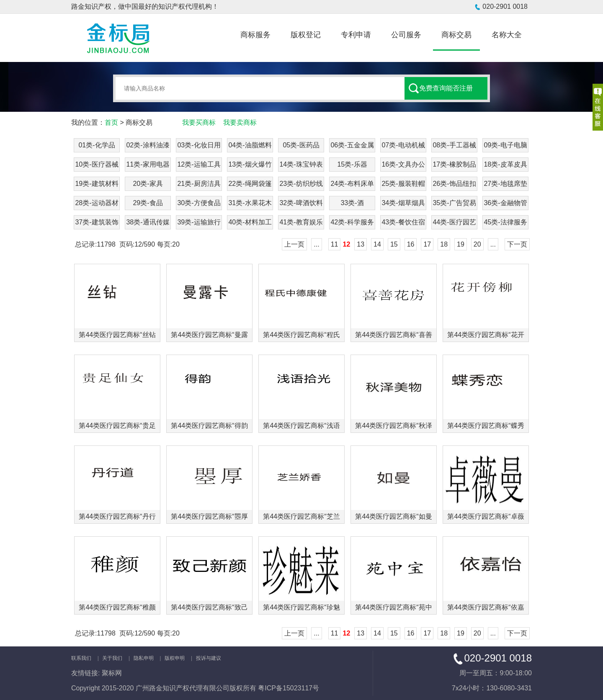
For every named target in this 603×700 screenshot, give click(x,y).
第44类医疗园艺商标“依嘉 (486, 607)
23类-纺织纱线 (301, 184)
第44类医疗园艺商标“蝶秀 (486, 426)
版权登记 (306, 35)
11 (335, 244)
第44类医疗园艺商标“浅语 (301, 426)
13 (361, 244)
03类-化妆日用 (199, 145)
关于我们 (112, 658)
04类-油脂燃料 (250, 145)
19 (461, 244)
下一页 (517, 244)
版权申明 (175, 658)
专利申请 (356, 35)
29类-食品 (148, 203)
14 (377, 244)
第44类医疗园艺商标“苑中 (393, 607)
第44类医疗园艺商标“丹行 (117, 516)
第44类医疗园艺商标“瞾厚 (209, 516)
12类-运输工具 (199, 164)
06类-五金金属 (352, 145)
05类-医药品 (301, 145)
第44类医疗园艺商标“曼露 (209, 335)
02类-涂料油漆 (148, 145)
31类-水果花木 (250, 203)
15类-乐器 (352, 164)
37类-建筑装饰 (97, 222)
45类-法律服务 (505, 222)
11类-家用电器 (148, 164)
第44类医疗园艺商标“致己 (209, 607)
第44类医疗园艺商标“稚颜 (117, 607)
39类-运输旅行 (199, 222)
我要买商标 (199, 122)
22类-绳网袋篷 (250, 184)
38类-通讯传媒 (148, 222)
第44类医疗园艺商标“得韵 (209, 426)
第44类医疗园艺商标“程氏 (301, 335)
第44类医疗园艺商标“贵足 (117, 426)
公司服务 (406, 35)
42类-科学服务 (352, 222)
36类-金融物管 (505, 203)
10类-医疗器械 (97, 164)
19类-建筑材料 (97, 184)
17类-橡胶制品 (454, 164)
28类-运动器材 (97, 203)
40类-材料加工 (250, 222)
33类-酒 (352, 203)
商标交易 (456, 35)
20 (477, 244)
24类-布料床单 (352, 184)
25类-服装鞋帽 (403, 184)
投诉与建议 (209, 658)
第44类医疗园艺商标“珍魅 (301, 607)
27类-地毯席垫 (505, 184)
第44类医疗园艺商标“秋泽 (393, 426)
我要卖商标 (240, 122)
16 (411, 244)
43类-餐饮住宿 (403, 222)
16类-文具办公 (403, 164)
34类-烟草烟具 (403, 203)
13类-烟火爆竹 (250, 164)
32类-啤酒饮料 (301, 203)
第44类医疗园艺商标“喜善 (393, 335)
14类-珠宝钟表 (301, 164)
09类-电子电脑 (505, 145)
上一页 (294, 244)
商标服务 (255, 35)
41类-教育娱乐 (301, 222)
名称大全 (507, 35)
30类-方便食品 (199, 203)
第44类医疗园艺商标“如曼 (393, 516)
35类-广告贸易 (454, 203)
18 (444, 244)
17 (427, 244)
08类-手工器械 (454, 145)
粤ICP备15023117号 (289, 688)
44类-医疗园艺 (454, 222)
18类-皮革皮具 (505, 164)
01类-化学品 (97, 145)
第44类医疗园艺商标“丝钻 (117, 335)
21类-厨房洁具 (199, 184)
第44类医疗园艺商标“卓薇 (486, 516)
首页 (111, 122)
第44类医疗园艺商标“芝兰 (301, 516)
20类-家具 (148, 184)
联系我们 (81, 658)
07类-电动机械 (403, 145)
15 (394, 244)
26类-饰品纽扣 (454, 184)
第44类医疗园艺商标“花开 (486, 335)
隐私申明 (144, 658)
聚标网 (112, 673)
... (316, 244)
